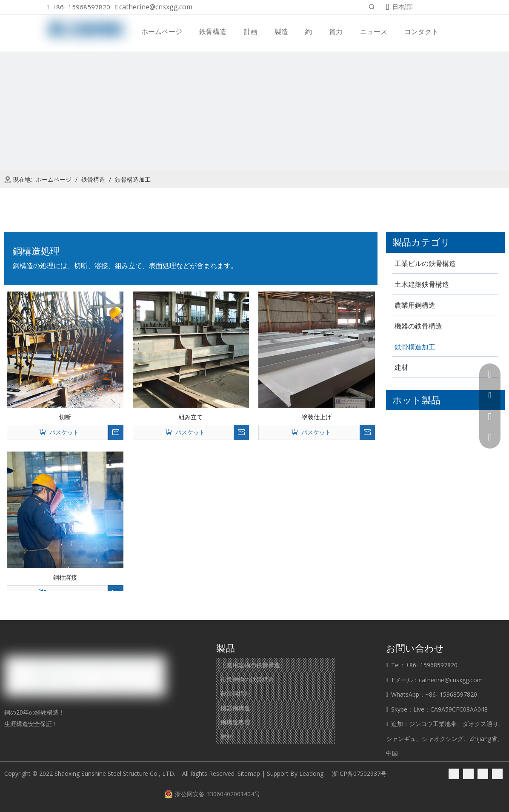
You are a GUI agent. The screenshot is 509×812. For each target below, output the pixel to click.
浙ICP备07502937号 (359, 773)
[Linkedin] (468, 774)
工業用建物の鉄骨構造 (250, 665)
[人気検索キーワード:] (372, 8)
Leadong (311, 773)
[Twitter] (483, 774)
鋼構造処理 (235, 722)
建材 (226, 736)
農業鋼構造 (235, 693)
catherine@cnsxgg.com (156, 7)
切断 (65, 417)
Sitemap (249, 773)
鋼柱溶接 (65, 577)
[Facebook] (454, 774)
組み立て (191, 417)
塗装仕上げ (317, 417)
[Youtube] (497, 774)
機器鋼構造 (235, 708)
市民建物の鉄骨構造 (247, 679)
